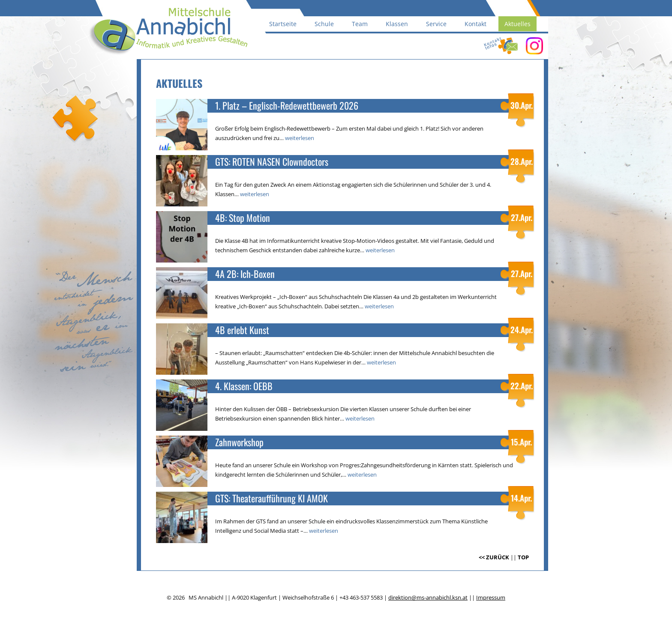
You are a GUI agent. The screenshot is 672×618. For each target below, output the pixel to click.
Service (436, 24)
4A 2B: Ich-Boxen (245, 274)
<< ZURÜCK (494, 557)
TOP (523, 557)
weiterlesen (300, 138)
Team (360, 24)
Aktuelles (517, 24)
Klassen (397, 24)
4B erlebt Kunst (242, 330)
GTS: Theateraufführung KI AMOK (271, 498)
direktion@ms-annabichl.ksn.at (428, 597)
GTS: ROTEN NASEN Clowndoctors (272, 162)
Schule (324, 24)
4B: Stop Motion (243, 218)
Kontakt (475, 24)
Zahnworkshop (239, 442)
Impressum (491, 597)
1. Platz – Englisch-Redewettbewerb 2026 (287, 106)
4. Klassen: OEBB (244, 386)
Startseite (283, 24)
